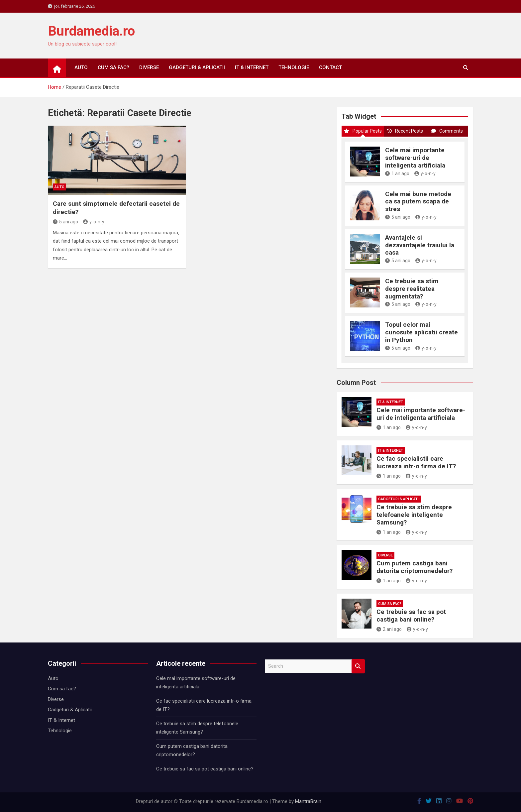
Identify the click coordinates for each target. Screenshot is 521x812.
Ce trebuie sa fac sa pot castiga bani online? (411, 616)
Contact (330, 67)
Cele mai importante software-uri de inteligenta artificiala (415, 158)
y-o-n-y (94, 222)
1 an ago (397, 174)
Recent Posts (405, 131)
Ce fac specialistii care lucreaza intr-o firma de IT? (416, 462)
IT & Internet (252, 67)
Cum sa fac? (113, 67)
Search (358, 666)
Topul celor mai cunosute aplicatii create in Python (421, 332)
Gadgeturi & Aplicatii (197, 67)
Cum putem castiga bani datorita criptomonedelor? (415, 567)
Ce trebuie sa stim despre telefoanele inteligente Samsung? (414, 515)
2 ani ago (389, 629)
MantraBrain (308, 801)
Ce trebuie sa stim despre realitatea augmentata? (412, 289)
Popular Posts (363, 131)
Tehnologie (294, 67)
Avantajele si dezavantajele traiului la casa (420, 245)
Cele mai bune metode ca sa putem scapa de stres (418, 202)
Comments (447, 131)
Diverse (149, 67)
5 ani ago (65, 222)
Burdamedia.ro (91, 31)
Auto (81, 67)
